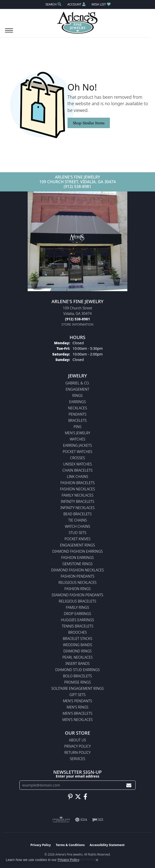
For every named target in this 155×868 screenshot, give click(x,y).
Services (77, 759)
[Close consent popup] (97, 860)
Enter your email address (77, 776)
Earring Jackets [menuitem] (77, 445)
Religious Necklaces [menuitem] (78, 582)
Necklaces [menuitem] (78, 408)
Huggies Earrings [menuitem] (78, 620)
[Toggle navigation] (9, 33)
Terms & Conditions (70, 845)
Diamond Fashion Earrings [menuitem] (77, 551)
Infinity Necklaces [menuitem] (77, 508)
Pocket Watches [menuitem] (78, 452)
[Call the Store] (77, 319)
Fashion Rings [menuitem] (77, 589)
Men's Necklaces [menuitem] (77, 720)
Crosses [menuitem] (77, 458)
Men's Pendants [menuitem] (77, 701)
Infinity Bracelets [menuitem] (78, 501)
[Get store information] (78, 324)
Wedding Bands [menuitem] (78, 645)
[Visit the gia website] (81, 820)
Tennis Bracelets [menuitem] (78, 626)
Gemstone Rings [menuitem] (77, 564)
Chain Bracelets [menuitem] (78, 470)
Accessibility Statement (107, 845)
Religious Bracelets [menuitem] (77, 601)
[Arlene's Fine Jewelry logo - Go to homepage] (78, 23)
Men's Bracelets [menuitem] (77, 713)
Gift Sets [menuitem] (78, 695)
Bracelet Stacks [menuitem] (77, 639)
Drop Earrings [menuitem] (77, 614)
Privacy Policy (77, 746)
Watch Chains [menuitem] (77, 526)
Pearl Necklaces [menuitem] (77, 657)
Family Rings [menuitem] (77, 607)
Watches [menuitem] (78, 439)
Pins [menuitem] (77, 427)
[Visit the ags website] (61, 820)
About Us (78, 740)
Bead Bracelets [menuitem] (77, 514)
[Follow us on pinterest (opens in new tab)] (70, 797)
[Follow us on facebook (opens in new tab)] (85, 797)
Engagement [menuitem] (77, 389)
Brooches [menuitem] (78, 632)
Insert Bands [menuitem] (77, 663)
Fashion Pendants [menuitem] (77, 576)
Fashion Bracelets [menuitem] (77, 483)
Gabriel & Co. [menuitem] (77, 383)
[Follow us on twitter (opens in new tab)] (78, 797)
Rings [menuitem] (77, 395)
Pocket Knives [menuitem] (77, 539)
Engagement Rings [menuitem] (77, 545)
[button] (53, 4)
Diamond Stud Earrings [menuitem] (78, 670)
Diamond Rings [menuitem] (77, 651)
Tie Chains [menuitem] (78, 520)
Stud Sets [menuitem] (77, 533)
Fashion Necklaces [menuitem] (77, 489)
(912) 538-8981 (78, 186)
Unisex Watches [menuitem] (77, 464)
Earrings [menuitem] (77, 402)
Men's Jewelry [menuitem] (77, 433)
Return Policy (77, 752)
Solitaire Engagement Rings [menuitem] (78, 688)
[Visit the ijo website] (98, 820)
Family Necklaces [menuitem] (77, 495)
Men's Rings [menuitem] (77, 707)
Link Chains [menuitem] (77, 477)
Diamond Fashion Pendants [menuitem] (78, 595)
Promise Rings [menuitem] (78, 682)
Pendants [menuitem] (77, 414)
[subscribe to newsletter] (129, 785)
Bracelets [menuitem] (77, 420)
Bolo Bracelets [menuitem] (77, 676)
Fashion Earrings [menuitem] (78, 558)
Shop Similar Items (89, 123)
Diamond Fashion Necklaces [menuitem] (77, 570)
